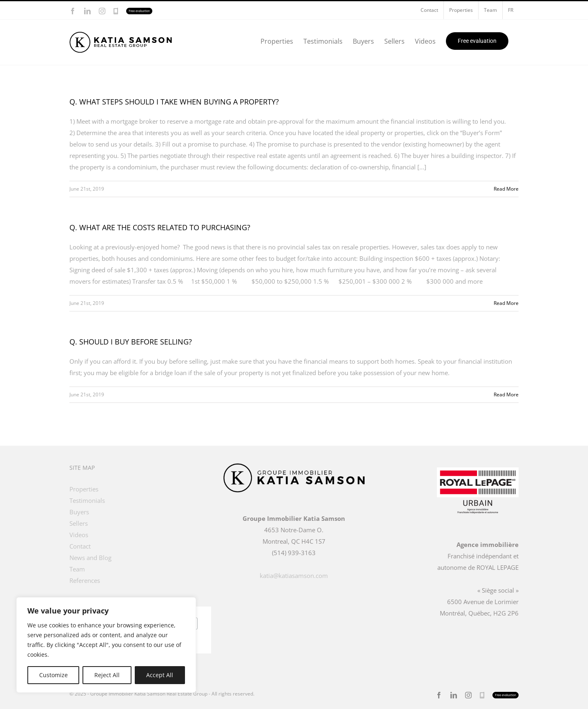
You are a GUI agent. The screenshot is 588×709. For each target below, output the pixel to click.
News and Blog (90, 558)
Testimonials (87, 500)
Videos (79, 535)
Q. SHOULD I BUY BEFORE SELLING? (131, 342)
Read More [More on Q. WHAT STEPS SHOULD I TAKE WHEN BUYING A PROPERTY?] (506, 189)
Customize (53, 675)
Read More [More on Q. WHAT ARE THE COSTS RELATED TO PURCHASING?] (506, 303)
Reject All (107, 675)
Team (77, 569)
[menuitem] (511, 10)
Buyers (79, 512)
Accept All (160, 675)
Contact (80, 546)
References (85, 580)
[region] (106, 645)
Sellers (79, 523)
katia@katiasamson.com (294, 576)
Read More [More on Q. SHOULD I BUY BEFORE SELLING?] (506, 395)
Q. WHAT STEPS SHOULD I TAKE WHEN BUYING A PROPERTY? (174, 102)
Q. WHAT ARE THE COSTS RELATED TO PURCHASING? (160, 227)
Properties (84, 489)
